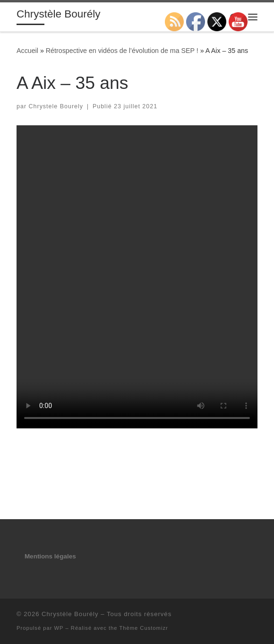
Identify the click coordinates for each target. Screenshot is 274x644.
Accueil (27, 51)
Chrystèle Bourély (70, 614)
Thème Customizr (143, 628)
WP (59, 628)
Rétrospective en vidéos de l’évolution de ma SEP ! (122, 51)
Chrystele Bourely (56, 106)
